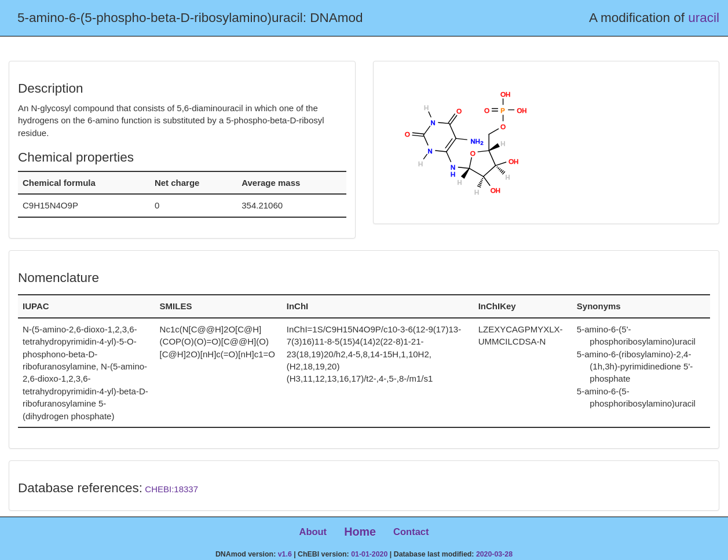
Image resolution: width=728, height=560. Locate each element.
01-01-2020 (369, 554)
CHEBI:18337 (171, 489)
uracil (704, 18)
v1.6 (285, 554)
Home (360, 532)
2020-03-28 (494, 554)
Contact (411, 532)
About (313, 532)
